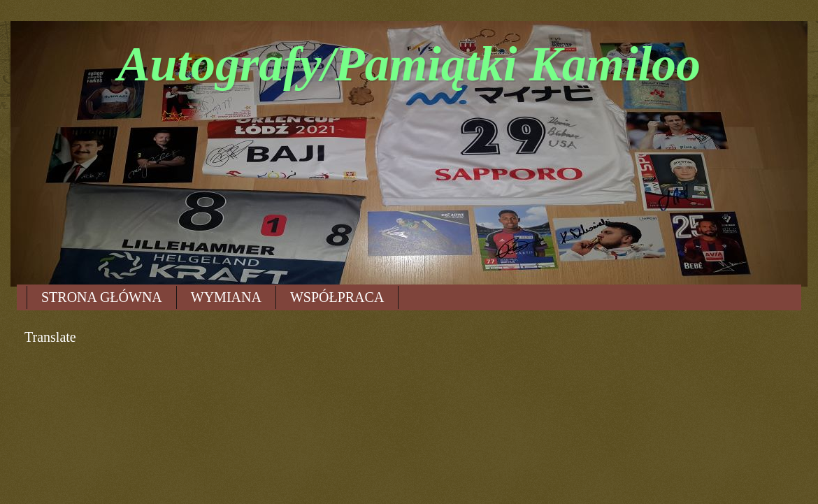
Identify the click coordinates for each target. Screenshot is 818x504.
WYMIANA (226, 297)
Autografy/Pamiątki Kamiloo (409, 64)
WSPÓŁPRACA (337, 297)
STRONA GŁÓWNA (102, 297)
